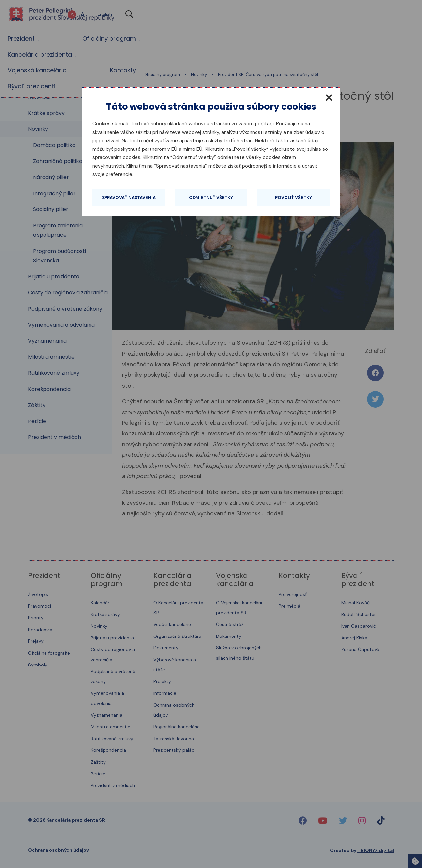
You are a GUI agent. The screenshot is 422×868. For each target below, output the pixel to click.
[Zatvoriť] (329, 97)
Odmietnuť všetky (211, 197)
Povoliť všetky (293, 197)
